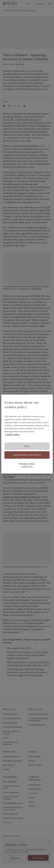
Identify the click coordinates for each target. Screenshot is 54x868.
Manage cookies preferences (27, 465)
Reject (27, 446)
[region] (27, 434)
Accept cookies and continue (27, 455)
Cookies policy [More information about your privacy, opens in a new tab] (12, 435)
